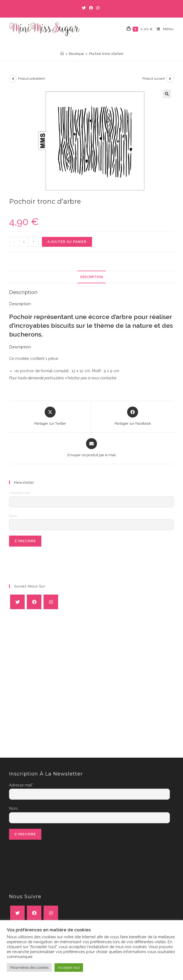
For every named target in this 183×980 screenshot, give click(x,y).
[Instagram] (51, 602)
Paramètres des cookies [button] (29, 968)
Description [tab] (92, 277)
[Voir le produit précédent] (13, 79)
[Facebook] (34, 602)
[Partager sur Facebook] (133, 416)
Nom (13, 516)
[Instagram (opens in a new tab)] (98, 8)
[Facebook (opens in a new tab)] (91, 8)
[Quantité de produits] (24, 242)
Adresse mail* (20, 493)
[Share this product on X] (50, 416)
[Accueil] (62, 54)
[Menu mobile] (163, 29)
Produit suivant (154, 79)
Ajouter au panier (67, 242)
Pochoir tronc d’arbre (106, 54)
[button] (167, 94)
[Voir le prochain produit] (170, 79)
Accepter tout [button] (69, 968)
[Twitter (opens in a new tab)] (85, 8)
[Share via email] (92, 448)
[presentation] (51, 563)
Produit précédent (32, 79)
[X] (17, 602)
